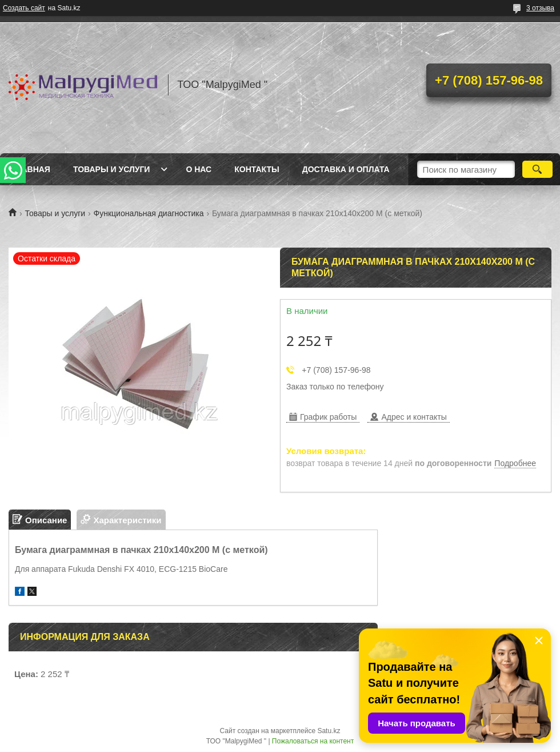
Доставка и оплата (346, 169)
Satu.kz (329, 731)
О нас (199, 169)
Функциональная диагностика (149, 213)
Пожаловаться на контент (313, 741)
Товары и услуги (112, 169)
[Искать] (537, 169)
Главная (31, 169)
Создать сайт (24, 8)
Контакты (257, 169)
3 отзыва (540, 8)
